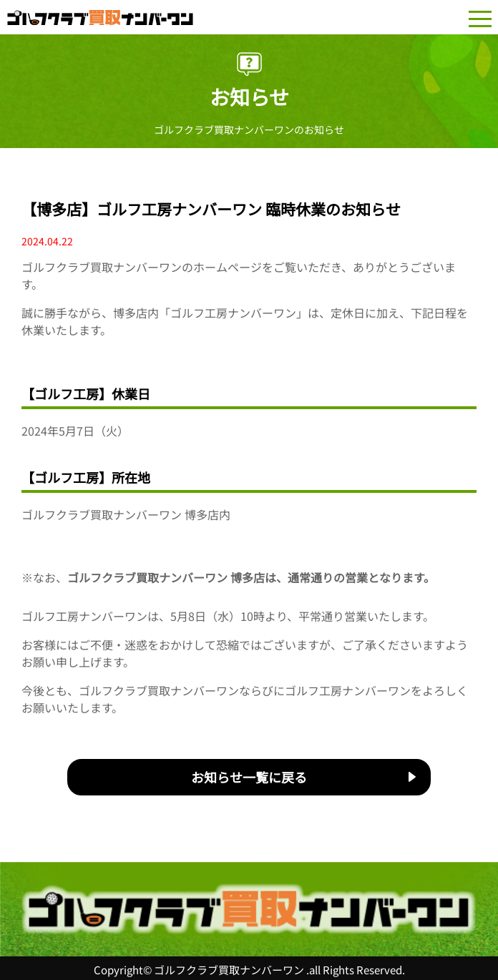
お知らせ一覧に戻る (249, 777)
